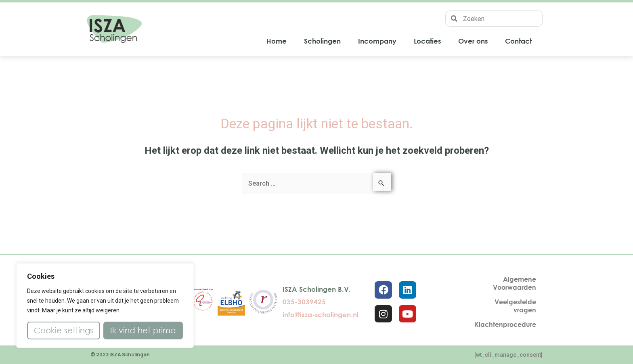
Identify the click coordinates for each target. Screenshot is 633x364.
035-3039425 (304, 302)
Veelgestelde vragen (515, 306)
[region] (105, 305)
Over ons (473, 41)
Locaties (427, 41)
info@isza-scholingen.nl (321, 315)
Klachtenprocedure (505, 324)
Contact (518, 41)
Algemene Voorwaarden (515, 283)
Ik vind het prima (143, 330)
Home (277, 41)
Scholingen (322, 41)
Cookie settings (64, 330)
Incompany (377, 41)
